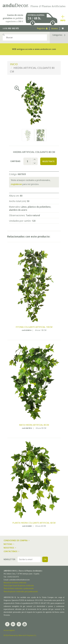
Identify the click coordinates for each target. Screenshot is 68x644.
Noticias (9, 544)
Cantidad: (16, 161)
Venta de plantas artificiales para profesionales (21, 592)
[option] (34, 103)
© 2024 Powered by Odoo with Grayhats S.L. (20, 635)
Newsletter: (10, 559)
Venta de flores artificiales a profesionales (19, 588)
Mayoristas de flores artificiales (15, 583)
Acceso (55, 28)
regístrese (16, 184)
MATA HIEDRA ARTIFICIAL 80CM (34, 425)
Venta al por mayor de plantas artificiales (19, 585)
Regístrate (49, 161)
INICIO (14, 64)
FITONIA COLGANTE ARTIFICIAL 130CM (34, 327)
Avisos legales (9, 630)
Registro (42, 28)
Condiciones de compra (17, 540)
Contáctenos (11, 551)
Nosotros (10, 548)
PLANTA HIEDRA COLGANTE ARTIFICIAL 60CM (34, 523)
